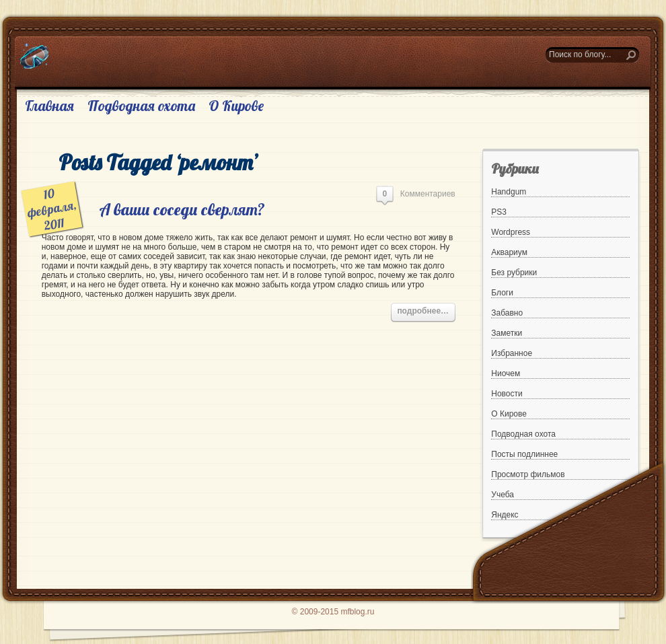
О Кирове (236, 106)
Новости (507, 394)
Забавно (507, 313)
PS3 (499, 212)
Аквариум (509, 252)
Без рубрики (514, 273)
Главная (49, 106)
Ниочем (506, 373)
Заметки (507, 333)
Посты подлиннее (524, 454)
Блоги (502, 293)
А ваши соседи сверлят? (182, 209)
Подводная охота (141, 106)
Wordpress (511, 232)
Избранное (512, 353)
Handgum (509, 192)
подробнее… (423, 311)
